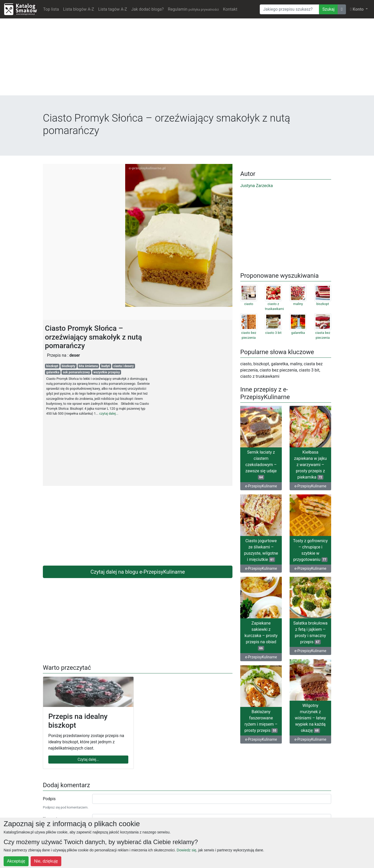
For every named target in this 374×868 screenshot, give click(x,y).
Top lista (51, 9)
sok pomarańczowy (76, 372)
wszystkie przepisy (106, 372)
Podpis (49, 799)
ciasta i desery (124, 366)
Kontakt (230, 9)
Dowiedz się (186, 850)
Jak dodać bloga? (147, 9)
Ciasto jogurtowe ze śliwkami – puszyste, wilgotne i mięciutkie (261, 550)
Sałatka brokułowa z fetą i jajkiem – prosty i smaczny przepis (310, 632)
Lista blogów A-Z (79, 9)
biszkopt (52, 366)
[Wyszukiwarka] (289, 9)
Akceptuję (16, 861)
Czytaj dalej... (88, 759)
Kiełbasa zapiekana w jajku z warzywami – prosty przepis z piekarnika (310, 465)
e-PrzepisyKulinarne (261, 486)
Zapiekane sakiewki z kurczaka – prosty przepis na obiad (261, 636)
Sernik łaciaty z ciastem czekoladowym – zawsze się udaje (261, 465)
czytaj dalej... (109, 413)
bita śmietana (88, 366)
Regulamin (193, 9)
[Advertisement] (187, 59)
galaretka (53, 372)
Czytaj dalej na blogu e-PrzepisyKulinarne (138, 572)
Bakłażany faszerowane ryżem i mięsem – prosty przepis (261, 721)
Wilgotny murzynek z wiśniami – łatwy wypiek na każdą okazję (310, 718)
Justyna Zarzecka (256, 186)
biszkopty (69, 366)
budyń (106, 366)
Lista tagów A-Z (113, 9)
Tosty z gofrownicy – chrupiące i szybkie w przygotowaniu (310, 550)
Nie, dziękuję (46, 861)
